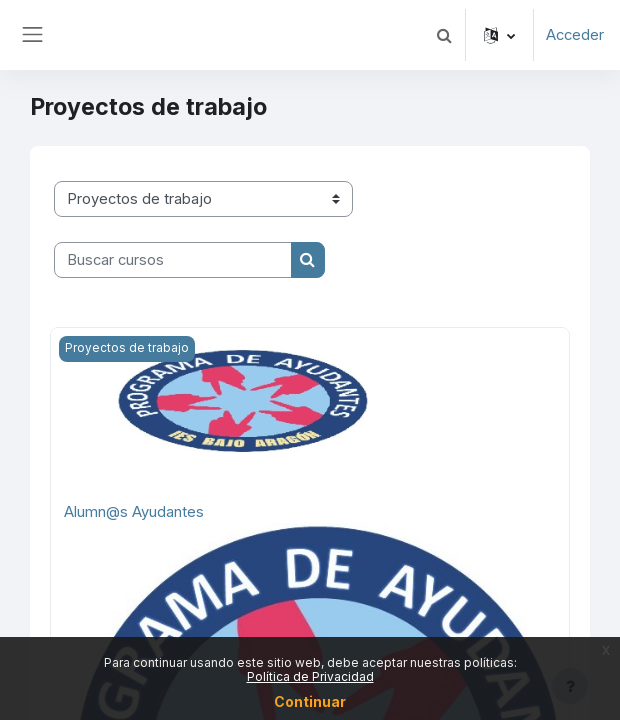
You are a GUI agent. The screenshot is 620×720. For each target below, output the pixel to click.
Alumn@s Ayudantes (134, 512)
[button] (444, 35)
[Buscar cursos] (173, 260)
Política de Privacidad (310, 676)
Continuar (310, 701)
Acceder (575, 35)
